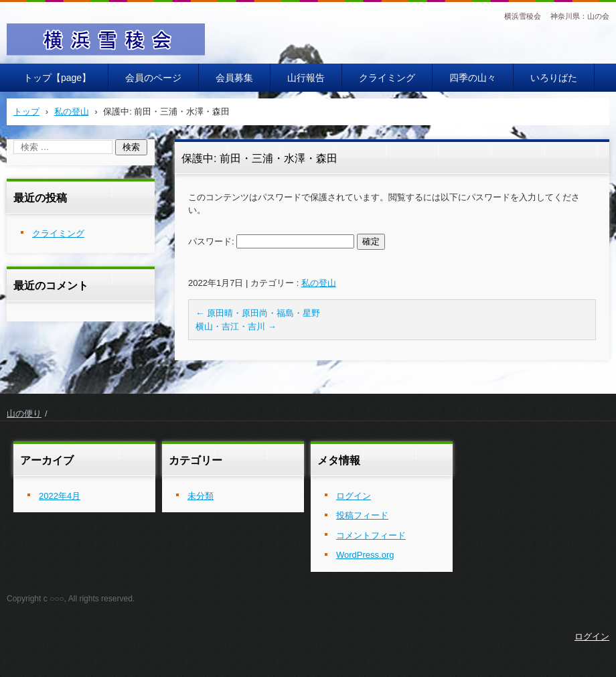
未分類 (201, 496)
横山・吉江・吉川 (236, 326)
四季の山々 (473, 78)
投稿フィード (362, 515)
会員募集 (234, 78)
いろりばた (554, 78)
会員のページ (153, 78)
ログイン (354, 496)
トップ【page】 (57, 78)
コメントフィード (371, 535)
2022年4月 (60, 496)
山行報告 (306, 78)
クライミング (387, 78)
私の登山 (319, 283)
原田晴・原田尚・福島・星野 (258, 313)
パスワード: (271, 241)
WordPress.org (365, 555)
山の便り (24, 413)
